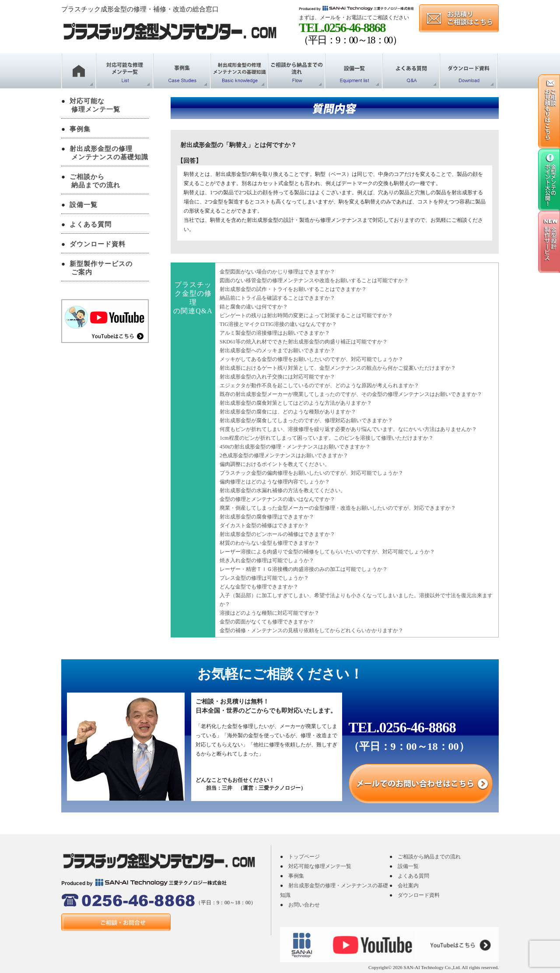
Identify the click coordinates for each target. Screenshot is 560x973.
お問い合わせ (304, 905)
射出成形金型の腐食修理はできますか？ (267, 517)
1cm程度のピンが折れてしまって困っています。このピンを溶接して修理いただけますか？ (327, 438)
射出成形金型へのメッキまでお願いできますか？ (277, 350)
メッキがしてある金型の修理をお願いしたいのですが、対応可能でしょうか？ (311, 359)
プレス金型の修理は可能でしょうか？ (264, 578)
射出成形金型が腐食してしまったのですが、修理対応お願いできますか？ (306, 420)
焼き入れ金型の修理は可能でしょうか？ (267, 560)
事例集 (80, 129)
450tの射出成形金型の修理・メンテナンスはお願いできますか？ (295, 447)
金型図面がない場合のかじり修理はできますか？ (277, 272)
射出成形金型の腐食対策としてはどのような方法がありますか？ (296, 403)
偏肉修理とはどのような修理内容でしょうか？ (275, 482)
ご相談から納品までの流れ (429, 857)
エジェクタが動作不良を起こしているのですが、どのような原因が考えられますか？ (319, 385)
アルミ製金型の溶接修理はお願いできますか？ (275, 333)
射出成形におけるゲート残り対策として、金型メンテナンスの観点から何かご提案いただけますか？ (338, 368)
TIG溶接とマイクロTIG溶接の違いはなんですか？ (278, 324)
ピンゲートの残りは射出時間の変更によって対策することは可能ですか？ (306, 315)
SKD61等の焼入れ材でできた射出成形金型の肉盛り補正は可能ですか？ (304, 342)
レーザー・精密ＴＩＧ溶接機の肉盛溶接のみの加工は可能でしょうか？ (304, 569)
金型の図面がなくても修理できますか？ (267, 622)
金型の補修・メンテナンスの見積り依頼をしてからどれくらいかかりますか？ (311, 630)
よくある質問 (91, 224)
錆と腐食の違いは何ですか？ (254, 307)
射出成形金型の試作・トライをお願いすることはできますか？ (293, 289)
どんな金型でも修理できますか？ (259, 587)
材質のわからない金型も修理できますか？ (269, 543)
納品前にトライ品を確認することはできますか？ (277, 298)
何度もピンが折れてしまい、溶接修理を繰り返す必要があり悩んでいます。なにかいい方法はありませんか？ (348, 429)
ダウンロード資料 (98, 244)
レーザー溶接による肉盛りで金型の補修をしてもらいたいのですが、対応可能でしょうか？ (327, 552)
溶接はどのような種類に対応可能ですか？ (269, 613)
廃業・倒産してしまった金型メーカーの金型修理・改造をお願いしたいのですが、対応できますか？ (338, 508)
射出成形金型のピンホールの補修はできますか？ (277, 534)
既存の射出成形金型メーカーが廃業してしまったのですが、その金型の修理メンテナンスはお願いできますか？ (351, 394)
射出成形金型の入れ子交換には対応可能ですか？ (277, 377)
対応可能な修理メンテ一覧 (320, 866)
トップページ (304, 857)
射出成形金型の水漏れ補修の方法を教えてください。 (283, 490)
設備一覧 (84, 205)
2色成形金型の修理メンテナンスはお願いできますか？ (284, 455)
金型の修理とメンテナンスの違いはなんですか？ (277, 499)
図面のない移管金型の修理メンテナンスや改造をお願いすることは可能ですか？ (314, 280)
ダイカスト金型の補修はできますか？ (264, 525)
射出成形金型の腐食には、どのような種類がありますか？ (288, 412)
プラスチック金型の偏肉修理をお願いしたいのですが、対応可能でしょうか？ (311, 473)
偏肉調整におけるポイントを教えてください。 (275, 464)
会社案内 (408, 885)
